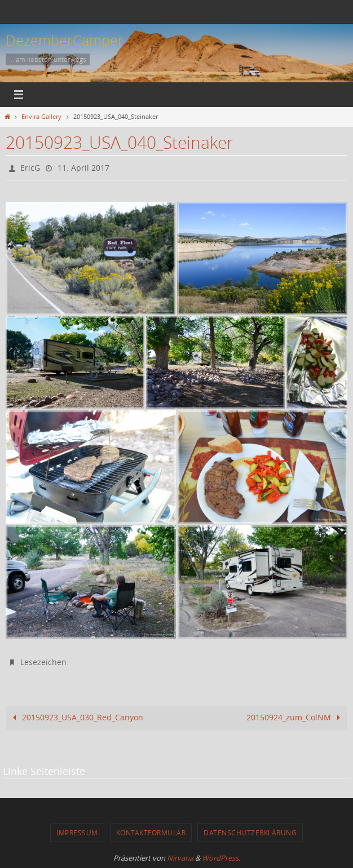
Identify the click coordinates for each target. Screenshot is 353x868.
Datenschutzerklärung (250, 832)
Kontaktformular (151, 832)
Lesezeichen (43, 662)
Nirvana (180, 858)
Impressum (77, 832)
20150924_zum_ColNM (295, 718)
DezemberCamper (65, 40)
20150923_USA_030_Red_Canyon (76, 718)
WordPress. (221, 858)
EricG (30, 168)
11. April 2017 (83, 168)
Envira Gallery (41, 117)
